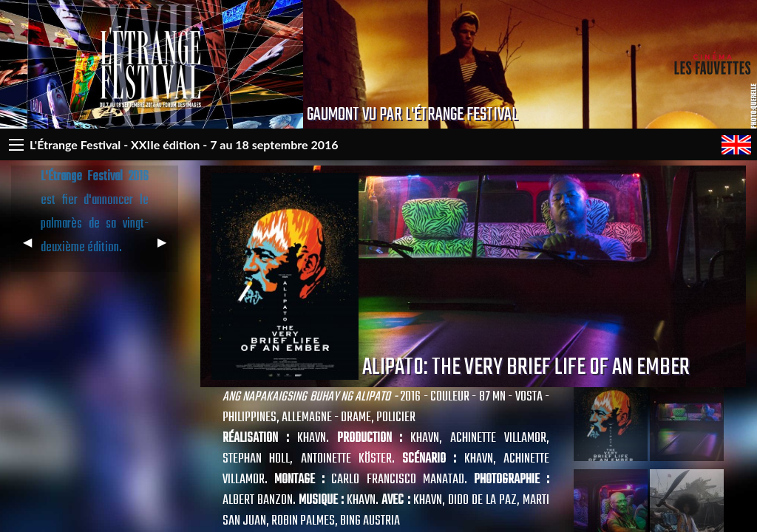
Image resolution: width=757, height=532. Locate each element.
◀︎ (33, 248)
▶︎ (168, 248)
